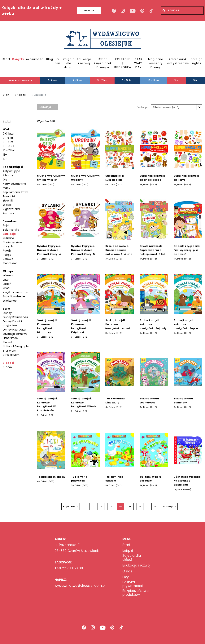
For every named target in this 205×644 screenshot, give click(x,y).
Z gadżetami (11, 209)
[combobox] (177, 107)
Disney (7, 313)
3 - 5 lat (77, 80)
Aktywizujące (11, 171)
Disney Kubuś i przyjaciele (12, 323)
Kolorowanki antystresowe (178, 61)
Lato (6, 280)
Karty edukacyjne (14, 184)
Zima (6, 288)
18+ (5, 159)
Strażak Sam (11, 355)
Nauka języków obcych (13, 244)
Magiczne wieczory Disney (156, 63)
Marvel (7, 342)
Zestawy (8, 213)
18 (121, 506)
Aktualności (35, 59)
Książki (18, 59)
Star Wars (9, 351)
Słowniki (8, 201)
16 (101, 506)
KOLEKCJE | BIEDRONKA (123, 63)
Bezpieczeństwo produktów (135, 593)
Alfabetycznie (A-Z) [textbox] (166, 107)
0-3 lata (53, 80)
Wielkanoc (10, 301)
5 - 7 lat (102, 80)
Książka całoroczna (15, 292)
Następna (170, 506)
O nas (58, 61)
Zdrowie (8, 259)
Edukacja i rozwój (84, 61)
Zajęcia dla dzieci (69, 63)
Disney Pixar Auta (14, 330)
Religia (7, 255)
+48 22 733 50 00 (69, 568)
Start (7, 59)
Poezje (7, 251)
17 (111, 506)
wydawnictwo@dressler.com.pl (80, 586)
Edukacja (9, 234)
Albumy (8, 175)
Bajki (6, 225)
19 (130, 506)
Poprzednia (71, 506)
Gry (5, 180)
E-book (8, 367)
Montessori (10, 263)
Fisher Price (10, 338)
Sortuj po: (143, 107)
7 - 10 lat (127, 80)
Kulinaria (8, 238)
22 (155, 506)
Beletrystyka (11, 230)
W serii (7, 205)
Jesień (7, 284)
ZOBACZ (83, 11)
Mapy (7, 188)
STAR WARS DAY (139, 63)
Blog (50, 59)
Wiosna (8, 275)
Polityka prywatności (133, 584)
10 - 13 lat (153, 80)
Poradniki (9, 196)
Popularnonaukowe (16, 192)
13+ (176, 80)
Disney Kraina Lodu (15, 317)
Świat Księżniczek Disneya (103, 63)
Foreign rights (197, 61)
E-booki (8, 363)
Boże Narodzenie (14, 296)
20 (140, 506)
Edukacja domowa (15, 334)
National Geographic (17, 346)
